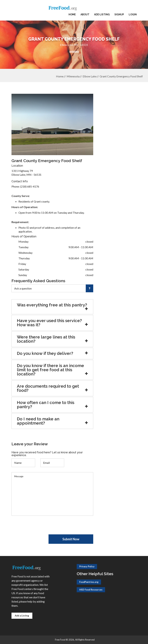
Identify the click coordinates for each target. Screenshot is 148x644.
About (85, 14)
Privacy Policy (87, 566)
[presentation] (38, 528)
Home (72, 14)
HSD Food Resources (91, 590)
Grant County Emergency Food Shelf (121, 76)
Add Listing (102, 14)
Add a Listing (22, 616)
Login (133, 14)
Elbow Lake (90, 76)
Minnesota (73, 76)
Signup (119, 14)
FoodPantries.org (89, 582)
